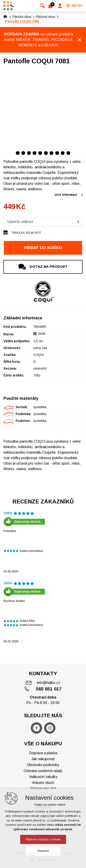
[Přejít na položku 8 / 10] (57, 153)
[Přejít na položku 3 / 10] (29, 153)
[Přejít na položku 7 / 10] (51, 153)
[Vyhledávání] (42, 6)
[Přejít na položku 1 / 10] (18, 153)
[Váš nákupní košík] (51, 6)
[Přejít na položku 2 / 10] (23, 153)
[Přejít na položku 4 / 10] (35, 153)
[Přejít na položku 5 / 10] (40, 153)
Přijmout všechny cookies (43, 839)
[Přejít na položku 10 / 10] (68, 153)
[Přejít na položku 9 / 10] (63, 153)
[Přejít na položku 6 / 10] (46, 153)
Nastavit (43, 851)
